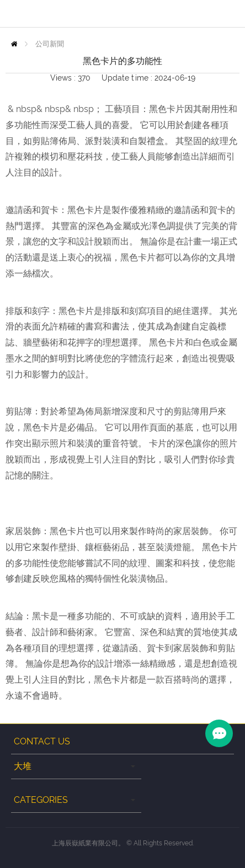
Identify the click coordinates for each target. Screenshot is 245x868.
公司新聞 (50, 44)
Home (14, 44)
